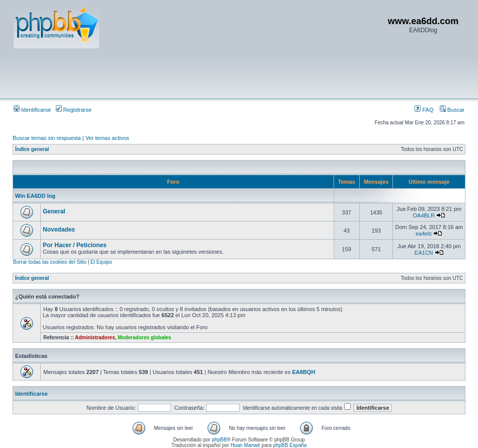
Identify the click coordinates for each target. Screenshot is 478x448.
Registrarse (74, 110)
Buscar (452, 110)
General (54, 211)
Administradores (95, 338)
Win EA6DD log (35, 196)
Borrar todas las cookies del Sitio (50, 262)
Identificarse (32, 110)
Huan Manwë (245, 445)
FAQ (424, 110)
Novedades (59, 230)
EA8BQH (304, 372)
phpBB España (290, 445)
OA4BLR (423, 215)
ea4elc (424, 234)
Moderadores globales (144, 338)
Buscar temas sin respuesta (47, 138)
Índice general (32, 149)
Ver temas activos (107, 138)
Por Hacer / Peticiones (75, 245)
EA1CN (424, 253)
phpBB (219, 440)
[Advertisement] (197, 73)
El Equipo (101, 262)
